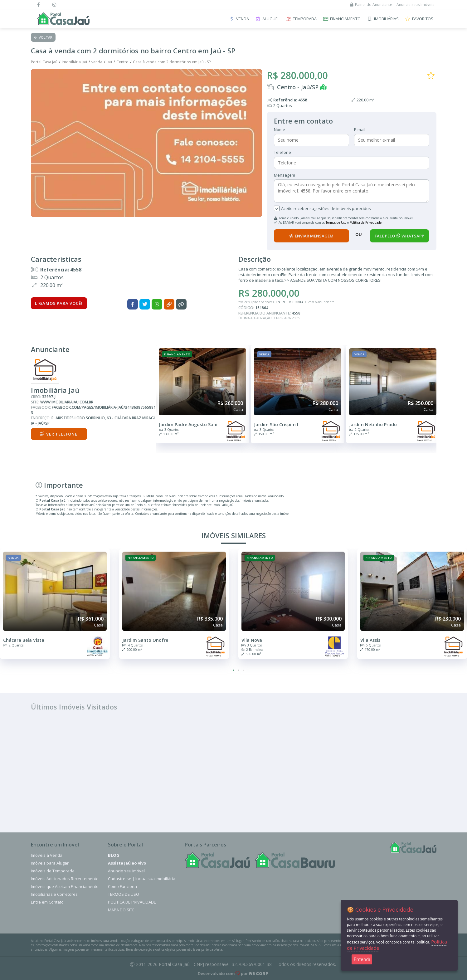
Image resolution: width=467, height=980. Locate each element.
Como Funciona (122, 886)
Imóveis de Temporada (53, 871)
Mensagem (285, 175)
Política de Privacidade (366, 222)
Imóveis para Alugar (50, 863)
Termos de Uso (336, 222)
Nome (280, 129)
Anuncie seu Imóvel (126, 871)
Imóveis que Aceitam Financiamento (65, 886)
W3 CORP (259, 974)
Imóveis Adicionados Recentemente (65, 879)
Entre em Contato (47, 902)
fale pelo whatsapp (399, 236)
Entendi (362, 959)
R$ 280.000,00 (297, 75)
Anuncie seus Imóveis (415, 5)
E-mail (360, 129)
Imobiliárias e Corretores (54, 894)
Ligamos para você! (59, 303)
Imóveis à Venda (47, 855)
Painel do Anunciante (371, 5)
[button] (234, 670)
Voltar (43, 37)
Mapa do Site (121, 910)
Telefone (282, 152)
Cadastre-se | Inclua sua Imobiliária (142, 879)
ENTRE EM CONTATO (292, 302)
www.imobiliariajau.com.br (67, 402)
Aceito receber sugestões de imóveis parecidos (326, 208)
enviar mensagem (311, 236)
